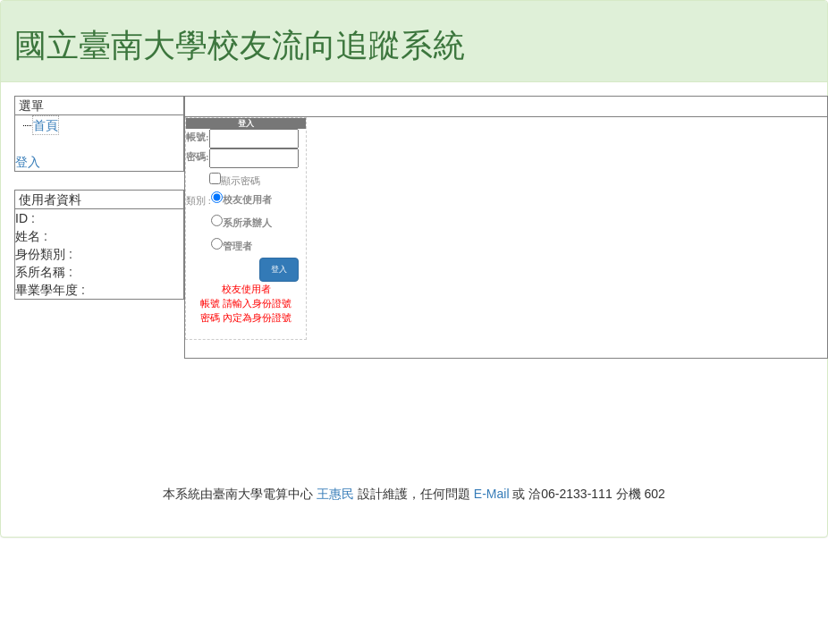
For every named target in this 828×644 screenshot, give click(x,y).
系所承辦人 (247, 223)
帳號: (198, 137)
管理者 (237, 246)
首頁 (46, 125)
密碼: (198, 157)
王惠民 (335, 494)
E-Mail (492, 494)
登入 (28, 162)
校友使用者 (247, 199)
